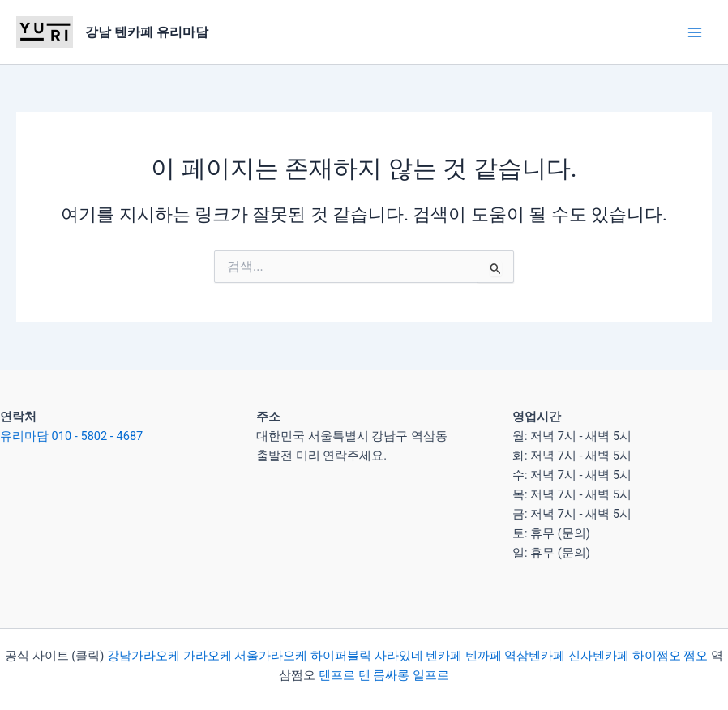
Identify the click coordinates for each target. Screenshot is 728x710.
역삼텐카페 (535, 656)
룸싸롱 (391, 675)
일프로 (431, 675)
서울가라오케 (271, 656)
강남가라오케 (143, 656)
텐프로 (337, 675)
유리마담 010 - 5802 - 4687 (71, 436)
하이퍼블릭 (339, 656)
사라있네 (399, 656)
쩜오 (696, 656)
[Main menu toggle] (695, 32)
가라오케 (208, 656)
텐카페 (444, 656)
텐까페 (484, 656)
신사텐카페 (599, 656)
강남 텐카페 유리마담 (147, 32)
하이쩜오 (657, 656)
